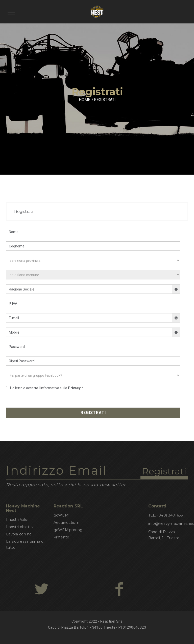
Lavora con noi (19, 534)
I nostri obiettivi (20, 527)
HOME (84, 100)
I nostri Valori (18, 520)
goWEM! (62, 515)
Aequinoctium (66, 523)
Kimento (62, 537)
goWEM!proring (68, 530)
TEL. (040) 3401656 (166, 515)
